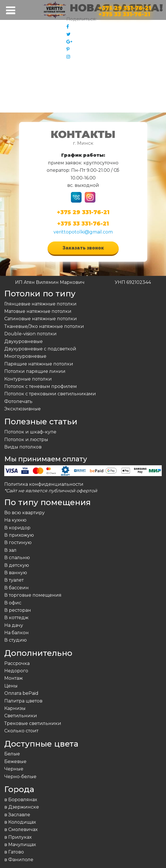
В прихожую (19, 535)
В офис (13, 603)
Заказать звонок (83, 248)
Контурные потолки (28, 379)
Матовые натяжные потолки (38, 311)
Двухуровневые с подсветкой (40, 349)
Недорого (16, 671)
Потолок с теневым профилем (41, 386)
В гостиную (18, 542)
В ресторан (18, 610)
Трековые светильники (33, 723)
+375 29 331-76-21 (125, 7)
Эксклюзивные (22, 409)
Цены (11, 686)
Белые (12, 754)
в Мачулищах (20, 845)
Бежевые (15, 761)
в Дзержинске (22, 807)
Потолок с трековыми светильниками (50, 394)
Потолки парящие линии (35, 371)
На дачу (14, 625)
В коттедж (16, 618)
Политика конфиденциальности (44, 484)
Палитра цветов (23, 701)
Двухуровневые (23, 341)
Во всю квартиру (24, 513)
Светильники (21, 716)
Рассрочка (17, 663)
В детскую (17, 565)
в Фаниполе (19, 860)
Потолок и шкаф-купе (30, 432)
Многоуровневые (25, 356)
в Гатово (14, 852)
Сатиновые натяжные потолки (41, 319)
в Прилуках (18, 837)
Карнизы (15, 708)
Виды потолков (23, 447)
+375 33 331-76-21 (124, 13)
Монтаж (14, 678)
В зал (10, 550)
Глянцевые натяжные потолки (40, 304)
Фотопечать (18, 401)
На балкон (17, 633)
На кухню (15, 520)
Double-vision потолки (30, 334)
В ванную (16, 573)
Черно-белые (20, 777)
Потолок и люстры (26, 440)
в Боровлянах (21, 800)
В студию (16, 640)
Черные (14, 769)
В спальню (17, 558)
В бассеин (17, 588)
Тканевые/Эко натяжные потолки (44, 326)
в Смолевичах (21, 829)
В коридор (17, 528)
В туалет (14, 580)
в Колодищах (20, 822)
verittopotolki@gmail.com (83, 232)
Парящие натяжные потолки (39, 364)
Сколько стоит (21, 731)
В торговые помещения (33, 595)
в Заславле (17, 815)
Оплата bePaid (21, 693)
